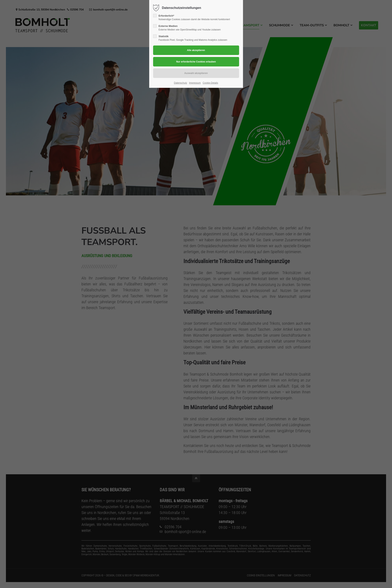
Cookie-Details (210, 83)
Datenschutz (181, 83)
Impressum (195, 83)
